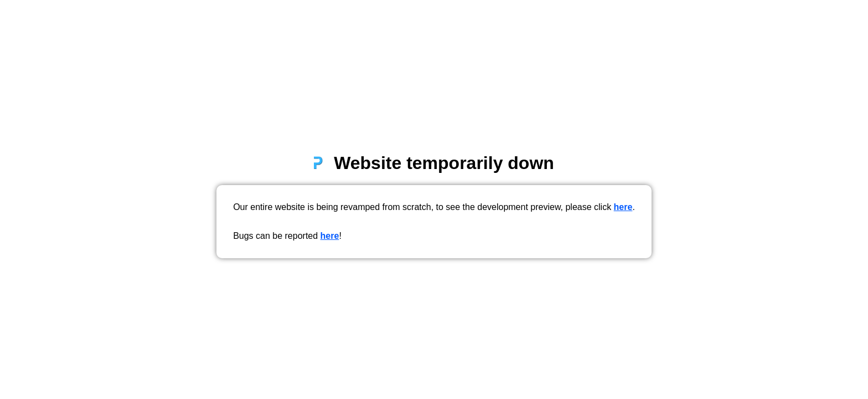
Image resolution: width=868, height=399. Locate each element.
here (623, 207)
